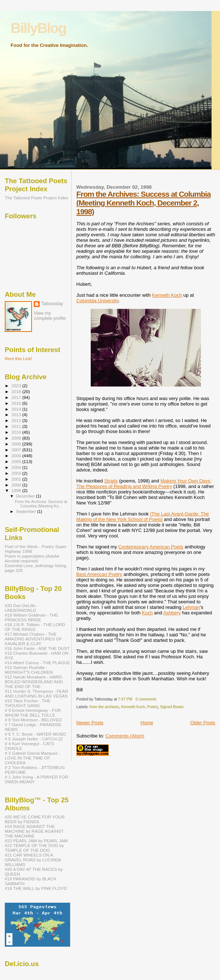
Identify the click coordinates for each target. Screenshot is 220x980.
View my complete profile (50, 316)
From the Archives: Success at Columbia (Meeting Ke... (41, 504)
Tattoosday (52, 304)
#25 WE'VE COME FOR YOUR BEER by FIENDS (35, 819)
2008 (17, 444)
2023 (17, 386)
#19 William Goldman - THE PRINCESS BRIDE (31, 617)
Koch (147, 613)
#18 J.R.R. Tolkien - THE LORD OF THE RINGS (35, 627)
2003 (17, 473)
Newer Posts (90, 723)
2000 (17, 485)
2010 (17, 432)
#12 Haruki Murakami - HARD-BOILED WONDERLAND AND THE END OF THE (34, 682)
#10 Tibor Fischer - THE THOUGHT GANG (28, 703)
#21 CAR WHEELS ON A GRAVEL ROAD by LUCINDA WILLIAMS (33, 860)
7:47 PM (125, 699)
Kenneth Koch (167, 295)
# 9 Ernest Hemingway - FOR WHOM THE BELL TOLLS (33, 713)
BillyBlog (38, 28)
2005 (17, 461)
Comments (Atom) (125, 736)
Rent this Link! (18, 358)
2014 (17, 409)
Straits (111, 481)
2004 (17, 467)
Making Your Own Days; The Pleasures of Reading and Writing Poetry (144, 484)
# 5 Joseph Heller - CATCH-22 (34, 739)
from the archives (104, 707)
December (26, 496)
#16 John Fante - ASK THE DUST (37, 648)
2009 (17, 438)
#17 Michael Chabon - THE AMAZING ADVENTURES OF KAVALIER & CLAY (33, 639)
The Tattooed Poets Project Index (37, 198)
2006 (17, 456)
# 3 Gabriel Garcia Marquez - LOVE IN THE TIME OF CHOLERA (33, 758)
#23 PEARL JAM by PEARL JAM (36, 841)
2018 (17, 391)
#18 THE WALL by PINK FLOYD (36, 888)
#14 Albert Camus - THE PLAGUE (37, 663)
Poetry (153, 707)
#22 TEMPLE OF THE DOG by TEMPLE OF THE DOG (34, 848)
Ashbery (172, 613)
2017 (17, 397)
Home (147, 723)
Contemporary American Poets (151, 547)
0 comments (146, 699)
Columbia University (98, 301)
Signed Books (172, 707)
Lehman (192, 607)
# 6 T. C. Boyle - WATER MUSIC (36, 734)
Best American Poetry (99, 574)
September (27, 511)
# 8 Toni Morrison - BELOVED (33, 720)
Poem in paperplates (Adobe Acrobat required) (32, 558)
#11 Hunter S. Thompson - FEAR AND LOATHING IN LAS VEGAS (36, 694)
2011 (17, 426)
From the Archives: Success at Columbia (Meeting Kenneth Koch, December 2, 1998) (144, 203)
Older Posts (203, 723)
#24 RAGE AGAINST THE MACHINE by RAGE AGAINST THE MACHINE (34, 831)
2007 (17, 450)
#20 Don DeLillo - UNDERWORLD (21, 608)
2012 (17, 420)
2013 (17, 415)
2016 (17, 403)
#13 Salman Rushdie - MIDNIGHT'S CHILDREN (29, 670)
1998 (17, 490)
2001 (17, 479)
